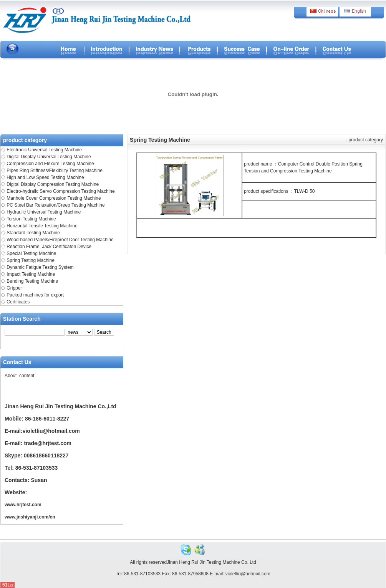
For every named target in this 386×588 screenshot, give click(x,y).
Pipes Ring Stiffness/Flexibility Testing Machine (55, 171)
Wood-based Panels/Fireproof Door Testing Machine (60, 240)
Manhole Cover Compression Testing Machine (54, 198)
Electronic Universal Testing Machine (44, 150)
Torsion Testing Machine (31, 219)
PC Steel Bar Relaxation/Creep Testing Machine (55, 205)
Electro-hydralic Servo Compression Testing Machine (60, 191)
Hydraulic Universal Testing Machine (44, 212)
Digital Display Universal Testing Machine (49, 157)
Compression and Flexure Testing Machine (50, 164)
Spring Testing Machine (31, 260)
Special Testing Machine (31, 253)
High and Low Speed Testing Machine (45, 177)
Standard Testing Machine (33, 233)
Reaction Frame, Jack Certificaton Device (49, 247)
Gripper (14, 288)
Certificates (18, 302)
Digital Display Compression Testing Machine (53, 184)
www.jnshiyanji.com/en (30, 517)
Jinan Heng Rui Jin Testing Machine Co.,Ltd (211, 562)
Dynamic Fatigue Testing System (40, 267)
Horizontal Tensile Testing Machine (42, 226)
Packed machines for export (35, 295)
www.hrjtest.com (23, 505)
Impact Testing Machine (31, 274)
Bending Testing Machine (32, 281)
